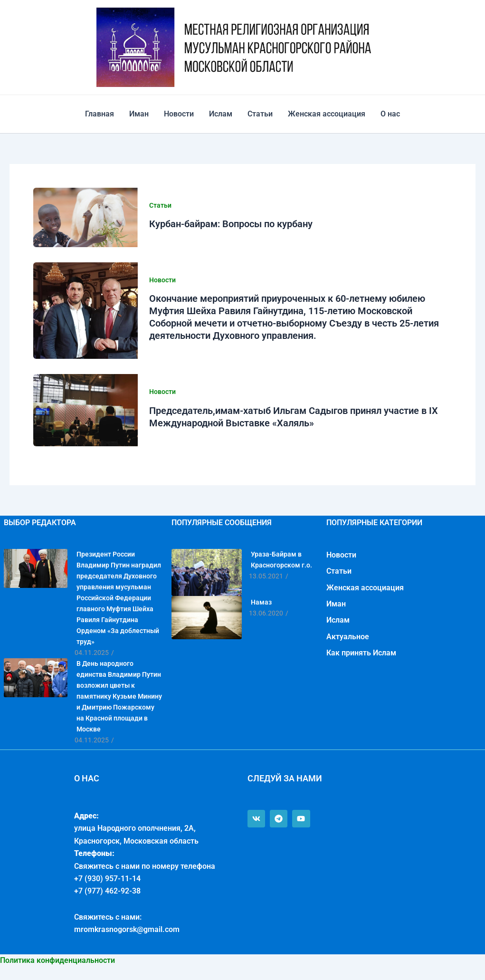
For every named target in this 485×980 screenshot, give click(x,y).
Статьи (260, 114)
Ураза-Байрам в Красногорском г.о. (281, 560)
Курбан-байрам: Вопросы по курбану (231, 224)
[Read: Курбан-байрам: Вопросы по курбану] (86, 217)
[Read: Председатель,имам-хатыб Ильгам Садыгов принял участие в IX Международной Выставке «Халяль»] (86, 410)
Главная (100, 114)
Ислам (221, 114)
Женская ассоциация (327, 114)
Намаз (261, 602)
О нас (390, 114)
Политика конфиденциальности (57, 960)
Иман (139, 114)
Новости (179, 114)
